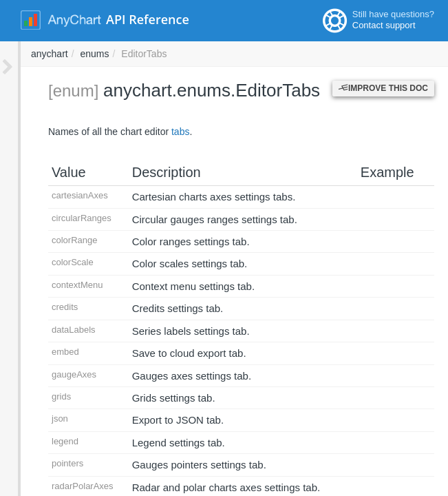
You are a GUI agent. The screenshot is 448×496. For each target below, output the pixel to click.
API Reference (148, 19)
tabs (160, 132)
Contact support (384, 25)
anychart (235, 54)
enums (280, 54)
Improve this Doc (383, 88)
